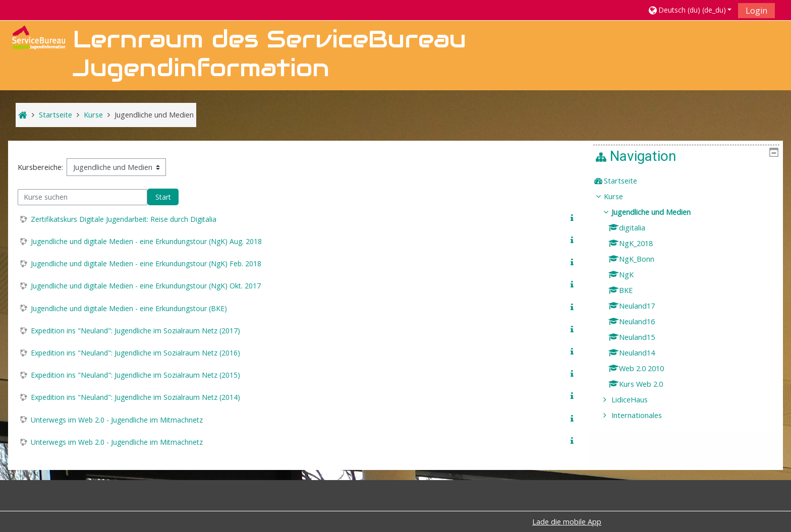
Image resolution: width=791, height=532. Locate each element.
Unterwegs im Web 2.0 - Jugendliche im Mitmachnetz (117, 420)
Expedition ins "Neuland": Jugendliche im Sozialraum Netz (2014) (135, 397)
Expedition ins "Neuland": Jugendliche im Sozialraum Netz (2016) (135, 353)
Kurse (621, 196)
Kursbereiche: (40, 167)
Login (756, 11)
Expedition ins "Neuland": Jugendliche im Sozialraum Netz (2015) (135, 375)
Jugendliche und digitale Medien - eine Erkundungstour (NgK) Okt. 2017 (146, 286)
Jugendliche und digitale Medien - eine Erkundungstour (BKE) (129, 308)
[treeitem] (690, 181)
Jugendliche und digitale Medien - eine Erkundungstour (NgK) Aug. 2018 (146, 241)
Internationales (644, 415)
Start (163, 197)
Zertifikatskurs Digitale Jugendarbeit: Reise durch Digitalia (124, 219)
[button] (690, 10)
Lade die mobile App (567, 522)
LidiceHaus (637, 400)
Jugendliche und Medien (659, 212)
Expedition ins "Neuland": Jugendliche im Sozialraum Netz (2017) (135, 331)
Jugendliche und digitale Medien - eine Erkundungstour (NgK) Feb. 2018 (146, 263)
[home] (38, 37)
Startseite (628, 181)
